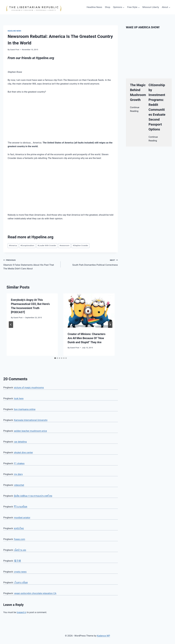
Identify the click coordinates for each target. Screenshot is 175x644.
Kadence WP (103, 636)
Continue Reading (135, 109)
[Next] (110, 325)
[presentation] (89, 311)
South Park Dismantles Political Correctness (90, 262)
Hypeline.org (45, 58)
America (13, 245)
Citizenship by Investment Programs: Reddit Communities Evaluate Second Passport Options (157, 107)
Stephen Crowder (81, 245)
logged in (22, 612)
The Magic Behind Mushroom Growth (138, 92)
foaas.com (19, 539)
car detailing (20, 442)
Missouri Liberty (151, 7)
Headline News (94, 7)
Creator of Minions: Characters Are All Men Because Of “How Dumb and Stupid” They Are (87, 338)
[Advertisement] (61, 117)
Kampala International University (31, 420)
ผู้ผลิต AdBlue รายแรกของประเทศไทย (33, 496)
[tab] (55, 358)
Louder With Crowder (47, 245)
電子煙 (17, 561)
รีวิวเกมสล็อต (21, 507)
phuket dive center (23, 452)
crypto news (20, 572)
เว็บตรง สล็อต (21, 582)
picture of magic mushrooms (29, 387)
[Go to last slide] (11, 325)
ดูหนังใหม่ (19, 528)
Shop (108, 7)
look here (19, 398)
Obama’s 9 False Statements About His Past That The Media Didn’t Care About (31, 264)
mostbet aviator (22, 518)
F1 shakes (19, 463)
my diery (18, 474)
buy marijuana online (25, 409)
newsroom (64, 245)
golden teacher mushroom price (30, 431)
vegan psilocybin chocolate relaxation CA (35, 593)
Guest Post (15, 49)
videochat (19, 485)
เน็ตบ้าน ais (20, 550)
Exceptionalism (27, 245)
